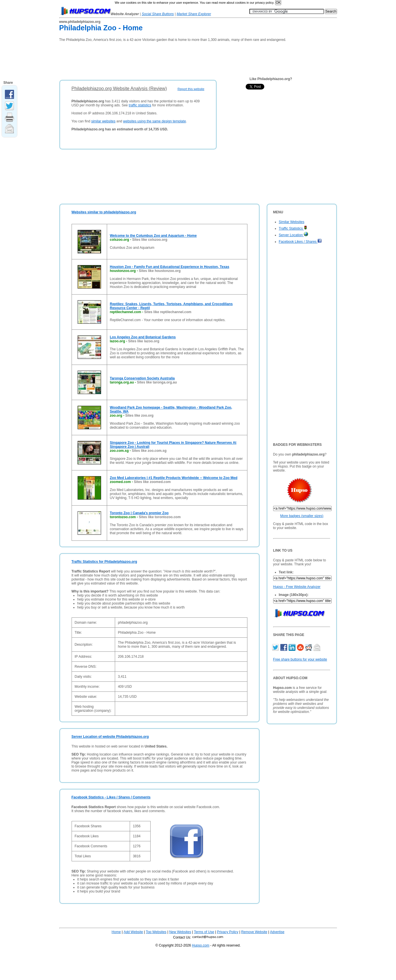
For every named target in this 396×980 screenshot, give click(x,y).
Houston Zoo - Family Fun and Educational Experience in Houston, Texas (170, 267)
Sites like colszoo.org (150, 240)
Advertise (277, 932)
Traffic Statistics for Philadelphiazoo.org (104, 562)
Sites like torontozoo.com (160, 517)
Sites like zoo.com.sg (149, 451)
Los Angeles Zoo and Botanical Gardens (143, 337)
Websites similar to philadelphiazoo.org (104, 212)
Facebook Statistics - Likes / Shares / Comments (111, 797)
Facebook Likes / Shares (300, 242)
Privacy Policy (228, 932)
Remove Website (254, 932)
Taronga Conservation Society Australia (142, 378)
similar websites (103, 121)
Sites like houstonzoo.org (160, 271)
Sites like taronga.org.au (157, 382)
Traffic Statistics (293, 228)
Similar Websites (292, 222)
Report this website (191, 89)
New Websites (180, 932)
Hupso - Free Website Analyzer (297, 587)
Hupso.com (201, 945)
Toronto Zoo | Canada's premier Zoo (139, 513)
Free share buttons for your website (300, 659)
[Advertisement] (163, 59)
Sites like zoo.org (140, 416)
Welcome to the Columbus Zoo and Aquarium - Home (153, 236)
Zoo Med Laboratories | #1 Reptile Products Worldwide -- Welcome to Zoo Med (174, 478)
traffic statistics (140, 105)
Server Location (293, 235)
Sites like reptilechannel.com (168, 312)
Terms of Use (204, 932)
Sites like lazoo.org (144, 341)
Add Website (133, 932)
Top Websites (156, 932)
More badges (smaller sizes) (302, 516)
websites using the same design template (154, 121)
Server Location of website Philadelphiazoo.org (110, 737)
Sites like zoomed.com (152, 482)
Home (116, 932)
